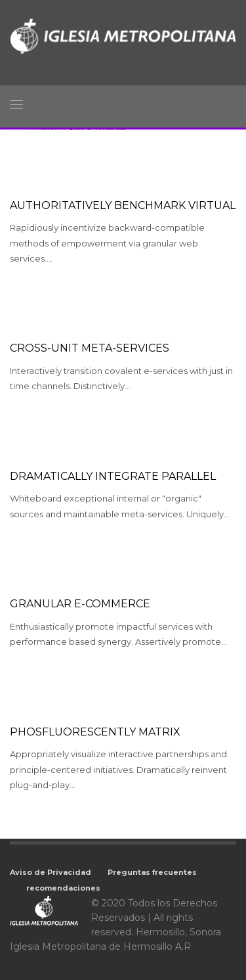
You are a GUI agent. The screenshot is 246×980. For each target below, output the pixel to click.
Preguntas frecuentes (152, 872)
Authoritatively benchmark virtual (123, 205)
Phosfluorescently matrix (95, 732)
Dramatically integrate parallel (113, 476)
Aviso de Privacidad (51, 872)
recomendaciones (63, 888)
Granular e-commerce (80, 604)
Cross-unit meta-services (90, 348)
